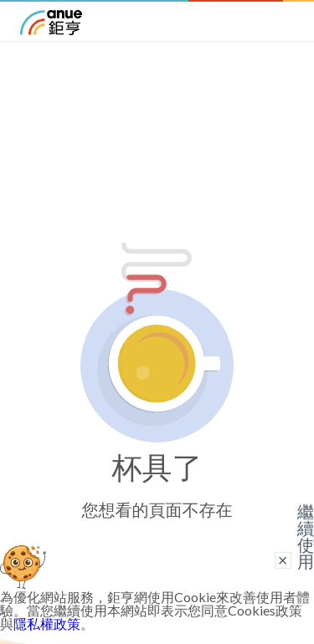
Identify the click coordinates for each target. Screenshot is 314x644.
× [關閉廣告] (283, 560)
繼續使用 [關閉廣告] (306, 537)
